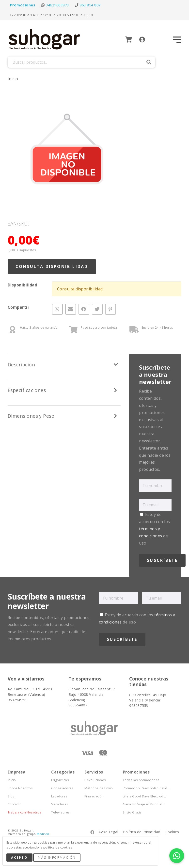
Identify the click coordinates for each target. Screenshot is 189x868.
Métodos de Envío (99, 788)
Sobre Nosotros (20, 788)
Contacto (15, 804)
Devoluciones (95, 780)
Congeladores (62, 788)
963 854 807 (90, 5)
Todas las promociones (141, 780)
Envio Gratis (132, 812)
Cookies (172, 832)
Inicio (13, 79)
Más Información (57, 857)
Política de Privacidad (142, 832)
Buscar (149, 62)
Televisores (60, 812)
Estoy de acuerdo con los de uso (154, 529)
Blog (11, 796)
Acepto (19, 857)
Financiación (94, 796)
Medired (43, 834)
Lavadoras (59, 796)
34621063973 (57, 5)
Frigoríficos (60, 780)
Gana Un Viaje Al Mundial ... (144, 804)
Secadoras (60, 804)
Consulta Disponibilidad (52, 266)
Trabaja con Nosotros (25, 812)
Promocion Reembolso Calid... (146, 788)
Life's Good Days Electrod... (144, 796)
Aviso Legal (108, 832)
